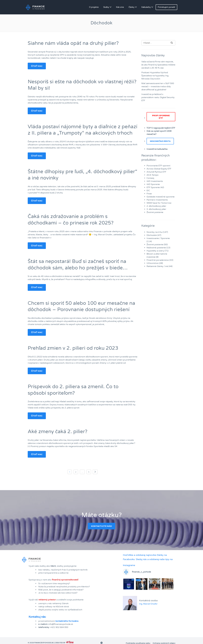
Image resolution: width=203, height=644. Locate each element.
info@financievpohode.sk (61, 624)
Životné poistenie (155, 212)
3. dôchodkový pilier (156, 209)
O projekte (94, 7)
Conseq (150, 178)
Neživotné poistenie (156, 248)
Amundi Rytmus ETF (156, 172)
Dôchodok (152, 235)
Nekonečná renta (160, 141)
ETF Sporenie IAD (155, 187)
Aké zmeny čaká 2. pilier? (58, 432)
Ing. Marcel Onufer (148, 604)
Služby (106, 7)
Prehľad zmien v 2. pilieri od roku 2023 (73, 348)
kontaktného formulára (67, 621)
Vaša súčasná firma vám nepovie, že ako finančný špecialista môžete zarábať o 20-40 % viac (158, 65)
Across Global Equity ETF (159, 169)
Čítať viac (37, 66)
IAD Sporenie (153, 184)
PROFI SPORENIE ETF (161, 117)
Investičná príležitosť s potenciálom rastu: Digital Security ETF (158, 97)
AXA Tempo (153, 175)
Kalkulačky (146, 7)
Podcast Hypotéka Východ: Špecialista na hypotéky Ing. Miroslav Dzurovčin (155, 76)
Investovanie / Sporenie (158, 238)
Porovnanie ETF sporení (158, 166)
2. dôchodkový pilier (156, 206)
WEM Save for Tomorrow (159, 203)
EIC (148, 191)
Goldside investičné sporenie (161, 197)
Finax (149, 194)
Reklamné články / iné (157, 266)
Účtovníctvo (153, 263)
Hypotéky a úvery (155, 251)
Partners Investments (157, 200)
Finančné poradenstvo (158, 260)
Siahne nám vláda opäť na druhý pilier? (73, 43)
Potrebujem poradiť (166, 7)
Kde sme (120, 7)
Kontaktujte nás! (102, 526)
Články (131, 7)
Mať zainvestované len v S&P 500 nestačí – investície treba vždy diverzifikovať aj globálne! (158, 87)
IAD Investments (155, 181)
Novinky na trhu (154, 232)
